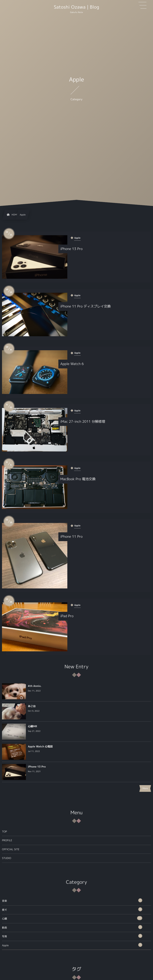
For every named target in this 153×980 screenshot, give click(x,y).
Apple (72, 945)
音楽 (72, 901)
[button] (142, 5)
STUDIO (7, 858)
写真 (72, 936)
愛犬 (72, 909)
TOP (4, 832)
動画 (72, 927)
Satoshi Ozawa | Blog (76, 7)
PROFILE (7, 841)
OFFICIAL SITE (11, 849)
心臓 (72, 918)
